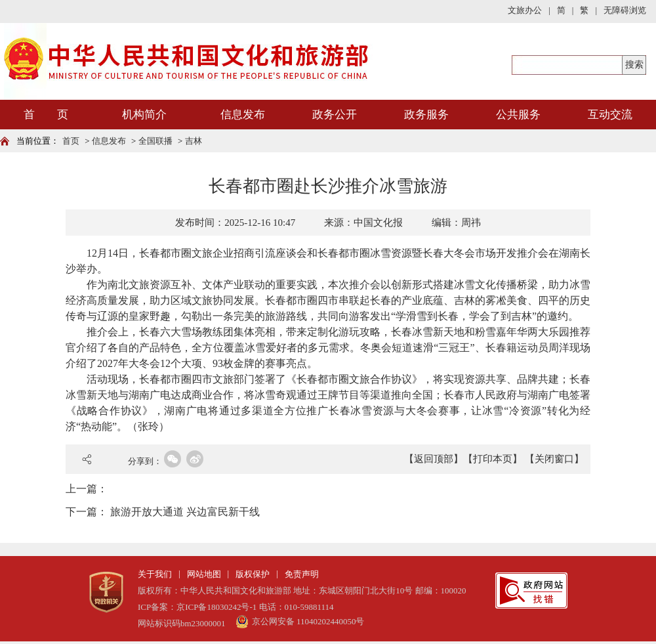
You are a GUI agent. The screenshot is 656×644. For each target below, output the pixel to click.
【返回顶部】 (434, 459)
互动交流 (610, 115)
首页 (71, 141)
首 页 (46, 115)
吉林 (194, 141)
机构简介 (144, 115)
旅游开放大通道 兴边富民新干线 (185, 512)
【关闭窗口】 (554, 459)
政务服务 (426, 115)
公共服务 (518, 115)
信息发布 (243, 115)
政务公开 (335, 115)
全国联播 (155, 141)
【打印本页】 (493, 459)
